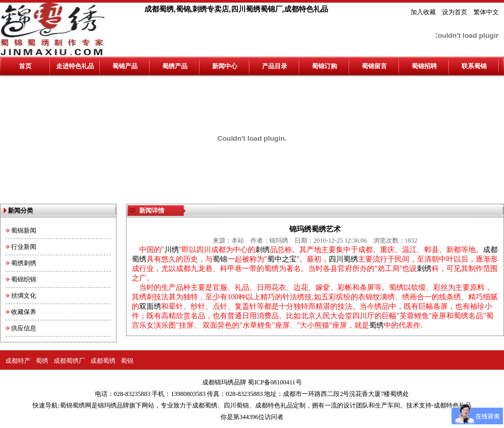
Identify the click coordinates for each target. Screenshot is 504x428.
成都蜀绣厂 (69, 361)
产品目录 (275, 66)
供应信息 (24, 328)
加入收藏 (423, 12)
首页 (25, 66)
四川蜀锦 (236, 405)
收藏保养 (24, 312)
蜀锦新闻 (24, 231)
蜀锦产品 (125, 66)
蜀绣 (42, 361)
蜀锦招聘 (424, 66)
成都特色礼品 (274, 405)
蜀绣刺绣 (24, 263)
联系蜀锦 (474, 66)
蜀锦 (127, 361)
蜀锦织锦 (24, 279)
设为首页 (455, 12)
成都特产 (18, 361)
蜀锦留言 (374, 66)
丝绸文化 (24, 296)
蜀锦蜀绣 (72, 405)
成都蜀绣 (103, 361)
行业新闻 (24, 247)
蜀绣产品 (175, 66)
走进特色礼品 (75, 66)
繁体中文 (486, 12)
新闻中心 (225, 66)
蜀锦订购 (324, 66)
